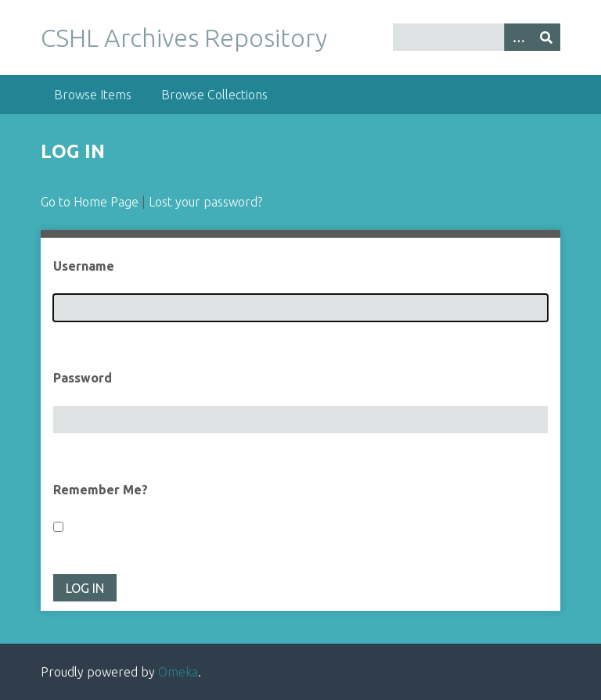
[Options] (518, 37)
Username (84, 266)
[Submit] (546, 37)
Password (83, 378)
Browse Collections (214, 95)
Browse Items (93, 95)
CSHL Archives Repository (184, 38)
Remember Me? (101, 490)
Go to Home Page (90, 202)
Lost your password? (205, 202)
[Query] (477, 37)
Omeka (178, 672)
